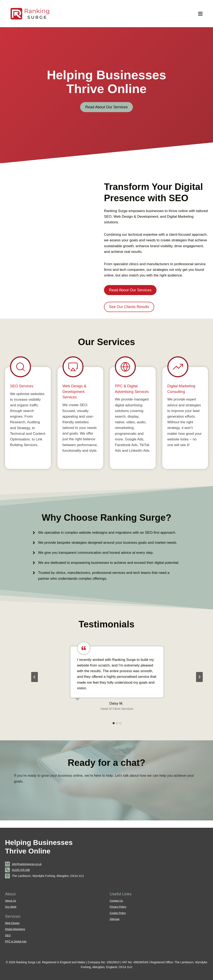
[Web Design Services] (80, 421)
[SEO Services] (28, 421)
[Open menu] (200, 14)
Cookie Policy (118, 913)
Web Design (13, 923)
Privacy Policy (119, 907)
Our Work (11, 907)
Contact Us (117, 901)
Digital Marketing (16, 929)
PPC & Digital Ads (17, 941)
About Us (11, 901)
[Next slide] (199, 684)
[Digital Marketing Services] (185, 421)
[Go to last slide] (35, 684)
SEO (8, 935)
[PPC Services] (133, 421)
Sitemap (115, 919)
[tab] (114, 730)
